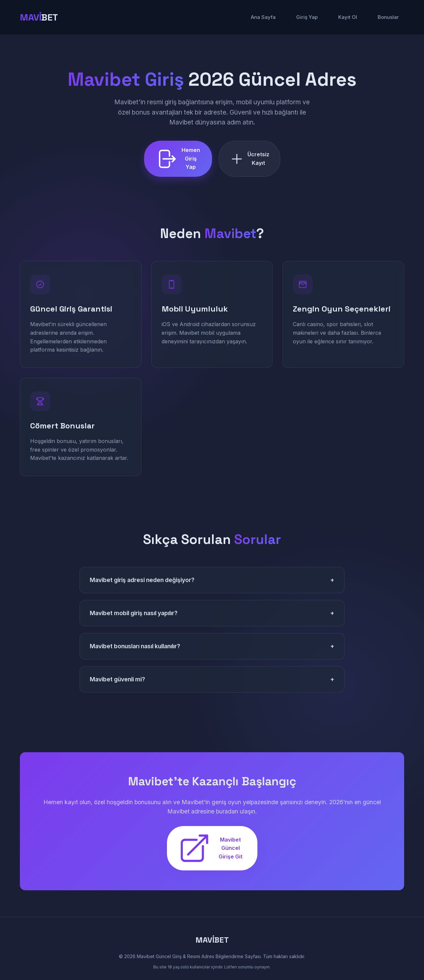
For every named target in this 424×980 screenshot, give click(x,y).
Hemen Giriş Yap (177, 158)
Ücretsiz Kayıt (249, 159)
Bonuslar (388, 17)
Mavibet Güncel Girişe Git (210, 848)
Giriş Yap (307, 17)
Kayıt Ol (348, 17)
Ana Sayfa (263, 17)
